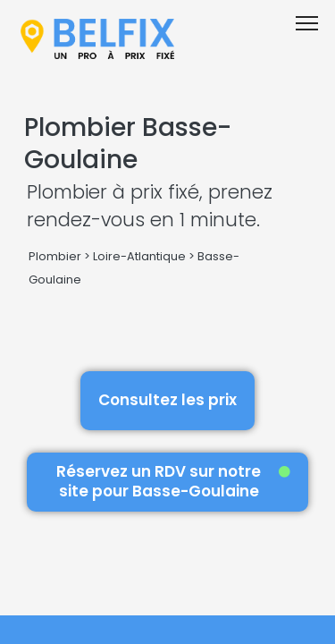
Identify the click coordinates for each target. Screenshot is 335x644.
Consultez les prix (167, 400)
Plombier (55, 256)
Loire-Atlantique (139, 256)
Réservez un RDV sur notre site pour (173, 481)
